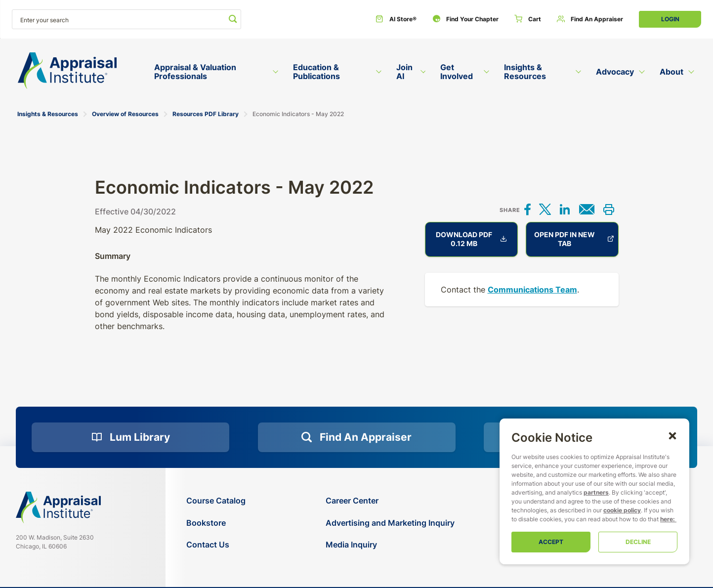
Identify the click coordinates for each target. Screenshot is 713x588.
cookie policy (622, 510)
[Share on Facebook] (528, 210)
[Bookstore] (216, 523)
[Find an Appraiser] (590, 19)
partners (596, 492)
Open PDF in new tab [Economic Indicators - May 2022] (574, 239)
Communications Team (532, 290)
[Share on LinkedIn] (565, 210)
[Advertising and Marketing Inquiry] (390, 523)
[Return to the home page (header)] (67, 71)
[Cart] (528, 19)
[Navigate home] (58, 507)
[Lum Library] (130, 437)
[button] (672, 435)
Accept (551, 542)
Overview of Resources (125, 114)
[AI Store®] (396, 19)
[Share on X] (545, 210)
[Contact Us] (216, 545)
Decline (638, 542)
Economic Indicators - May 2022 (298, 114)
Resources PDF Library (206, 114)
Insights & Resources (48, 114)
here (667, 519)
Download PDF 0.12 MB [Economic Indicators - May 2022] (471, 239)
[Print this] (609, 210)
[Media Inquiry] (390, 545)
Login (670, 19)
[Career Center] (390, 501)
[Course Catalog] (216, 501)
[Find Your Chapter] (465, 19)
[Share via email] (587, 210)
